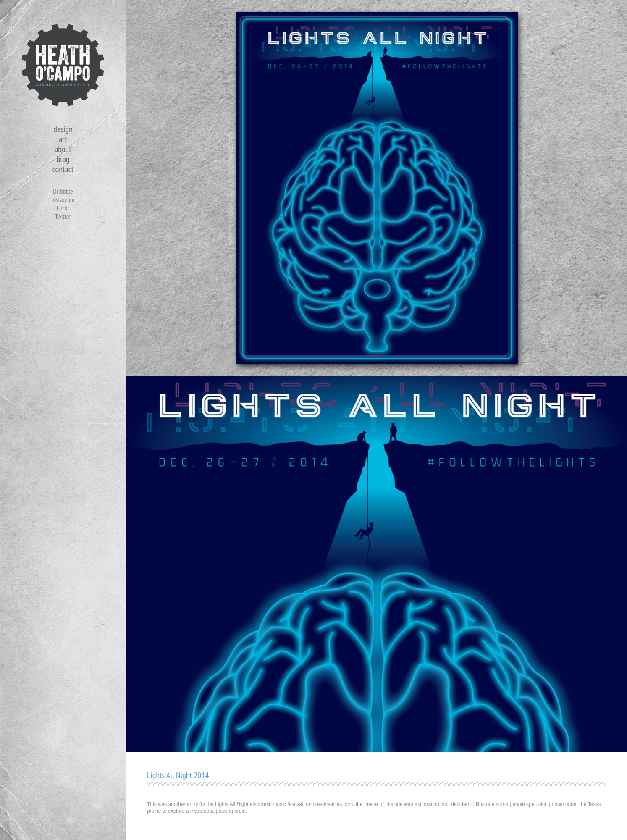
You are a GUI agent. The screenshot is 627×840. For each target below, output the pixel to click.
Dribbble (63, 191)
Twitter (63, 216)
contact (63, 169)
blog (63, 159)
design (63, 129)
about (63, 149)
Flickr (63, 208)
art (63, 139)
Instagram (63, 199)
